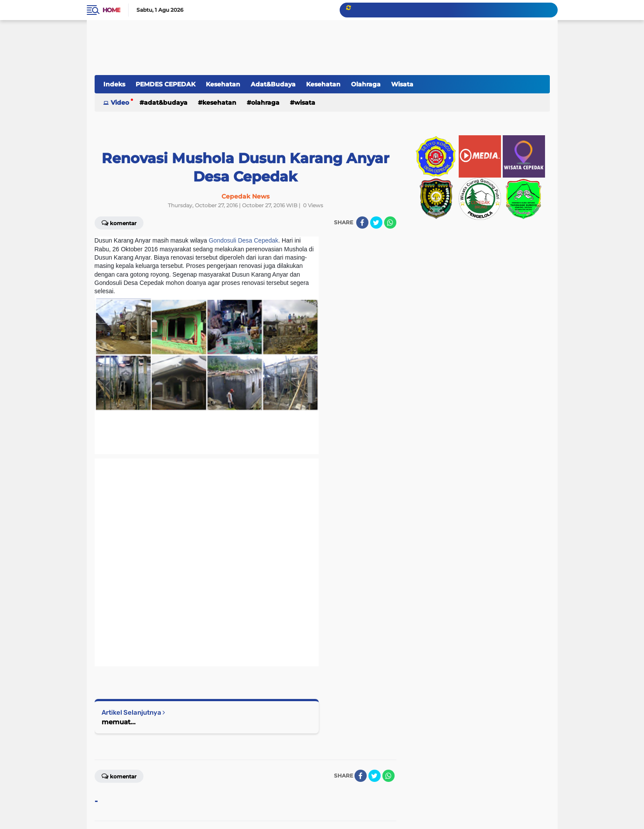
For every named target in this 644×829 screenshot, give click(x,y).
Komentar (119, 776)
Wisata (402, 84)
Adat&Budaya (273, 84)
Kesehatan (223, 84)
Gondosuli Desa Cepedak (244, 240)
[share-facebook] (362, 223)
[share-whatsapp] (390, 223)
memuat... (119, 722)
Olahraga (366, 84)
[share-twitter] (376, 223)
